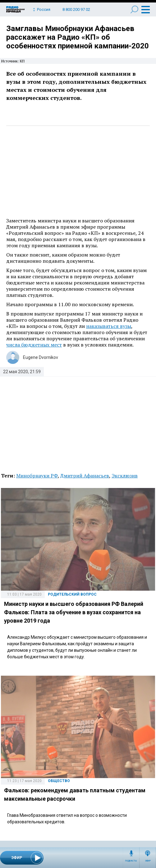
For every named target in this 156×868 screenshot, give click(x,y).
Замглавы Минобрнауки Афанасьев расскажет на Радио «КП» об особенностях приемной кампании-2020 (78, 37)
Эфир (148, 861)
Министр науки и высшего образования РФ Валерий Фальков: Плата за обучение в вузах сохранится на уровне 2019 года (74, 612)
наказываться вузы (109, 326)
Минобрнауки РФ (37, 476)
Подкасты (131, 861)
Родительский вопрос (72, 594)
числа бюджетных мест (34, 345)
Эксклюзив (125, 476)
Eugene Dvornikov (41, 357)
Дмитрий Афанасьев (85, 476)
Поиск (134, 9)
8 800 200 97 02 (76, 9)
